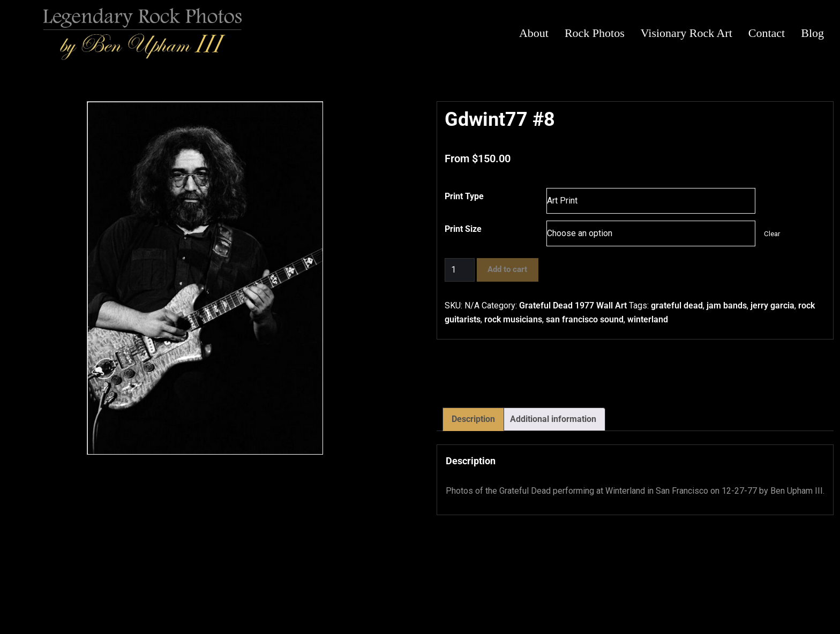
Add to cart (507, 269)
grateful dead (677, 305)
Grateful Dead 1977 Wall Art (573, 305)
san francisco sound (585, 319)
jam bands (727, 305)
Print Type (464, 196)
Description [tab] (473, 419)
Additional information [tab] (553, 419)
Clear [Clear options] (772, 234)
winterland (648, 319)
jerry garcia (772, 305)
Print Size (463, 229)
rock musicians (513, 319)
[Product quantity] (460, 270)
